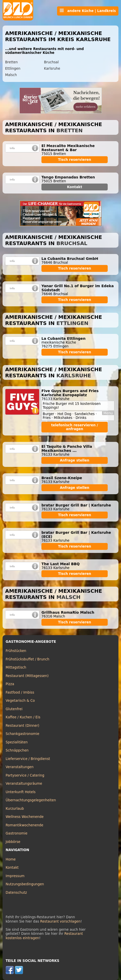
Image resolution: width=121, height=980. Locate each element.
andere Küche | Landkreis (88, 11)
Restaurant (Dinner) (23, 726)
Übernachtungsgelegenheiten (31, 800)
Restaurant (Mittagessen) (27, 676)
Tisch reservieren (75, 160)
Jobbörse (13, 842)
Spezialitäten (17, 742)
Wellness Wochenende (25, 817)
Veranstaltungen (20, 767)
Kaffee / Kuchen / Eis (23, 717)
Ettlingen (13, 69)
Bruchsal (51, 62)
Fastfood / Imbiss (20, 692)
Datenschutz (16, 893)
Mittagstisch (16, 667)
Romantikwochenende (24, 825)
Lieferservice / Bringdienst (28, 759)
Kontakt (75, 187)
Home (11, 859)
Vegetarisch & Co (20, 701)
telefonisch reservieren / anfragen (75, 427)
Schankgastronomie (23, 734)
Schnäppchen (17, 750)
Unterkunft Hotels (21, 792)
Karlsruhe (52, 69)
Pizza (10, 684)
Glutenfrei (14, 709)
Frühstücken (16, 651)
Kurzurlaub (15, 809)
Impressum (15, 876)
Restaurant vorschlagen (60, 921)
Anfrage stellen (75, 460)
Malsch (11, 75)
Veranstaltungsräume (24, 784)
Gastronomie (16, 833)
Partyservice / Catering (25, 775)
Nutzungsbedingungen (25, 884)
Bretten (11, 62)
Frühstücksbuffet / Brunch (27, 659)
